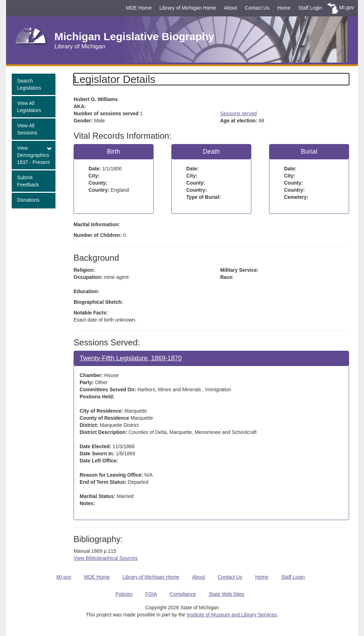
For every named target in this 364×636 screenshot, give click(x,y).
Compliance (183, 594)
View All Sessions (27, 129)
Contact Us (257, 8)
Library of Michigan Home (188, 8)
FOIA (151, 594)
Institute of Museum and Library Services (232, 615)
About (231, 8)
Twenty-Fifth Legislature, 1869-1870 (131, 358)
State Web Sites (226, 594)
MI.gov (347, 7)
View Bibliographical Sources (106, 558)
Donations (28, 200)
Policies (124, 594)
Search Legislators (29, 84)
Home (284, 8)
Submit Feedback (28, 181)
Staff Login (310, 8)
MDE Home (139, 8)
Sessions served (239, 113)
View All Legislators (29, 107)
